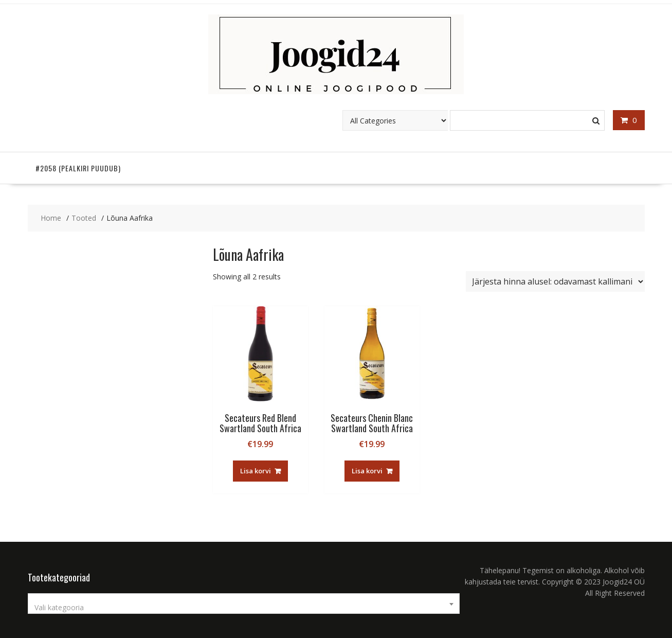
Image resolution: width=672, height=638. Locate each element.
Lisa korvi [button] (256, 471)
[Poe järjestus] (555, 281)
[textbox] (244, 608)
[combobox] (244, 604)
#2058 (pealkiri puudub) (78, 168)
